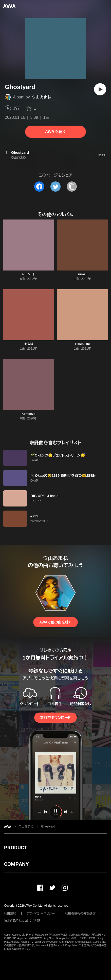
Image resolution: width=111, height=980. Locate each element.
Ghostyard (48, 826)
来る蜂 (29, 344)
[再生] (100, 89)
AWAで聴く (55, 132)
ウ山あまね (42, 97)
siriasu (82, 274)
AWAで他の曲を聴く (55, 622)
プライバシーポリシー (41, 914)
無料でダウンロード (55, 718)
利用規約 (10, 914)
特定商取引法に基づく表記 (22, 921)
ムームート (28, 274)
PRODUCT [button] (16, 848)
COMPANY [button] (16, 864)
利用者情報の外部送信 (80, 914)
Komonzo (29, 414)
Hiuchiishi (82, 344)
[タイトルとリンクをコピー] (72, 187)
